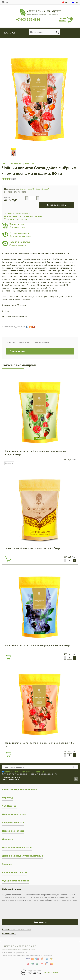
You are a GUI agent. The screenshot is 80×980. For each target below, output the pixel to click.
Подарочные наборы (13, 831)
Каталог (5, 164)
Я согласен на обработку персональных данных (24, 772)
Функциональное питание (15, 881)
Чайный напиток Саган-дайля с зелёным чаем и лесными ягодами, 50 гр (36, 453)
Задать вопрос (40, 922)
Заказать (9, 463)
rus (75, 2)
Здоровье (7, 864)
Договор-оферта (9, 933)
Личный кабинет (63, 20)
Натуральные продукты (14, 814)
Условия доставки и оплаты (17, 213)
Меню (5, 2)
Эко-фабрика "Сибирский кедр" (34, 189)
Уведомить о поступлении (16, 219)
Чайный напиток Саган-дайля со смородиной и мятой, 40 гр (37, 646)
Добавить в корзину (56, 205)
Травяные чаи (28, 164)
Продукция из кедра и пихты (17, 848)
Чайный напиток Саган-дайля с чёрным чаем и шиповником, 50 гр (39, 745)
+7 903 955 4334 (28, 20)
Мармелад (7, 798)
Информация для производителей (16, 929)
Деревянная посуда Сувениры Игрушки (23, 856)
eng (65, 2)
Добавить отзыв (17, 351)
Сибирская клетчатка (13, 823)
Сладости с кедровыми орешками (19, 789)
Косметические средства (15, 873)
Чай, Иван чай (15, 164)
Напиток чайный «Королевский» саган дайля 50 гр (32, 548)
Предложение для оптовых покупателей (23, 216)
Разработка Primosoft (51, 973)
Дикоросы (7, 839)
